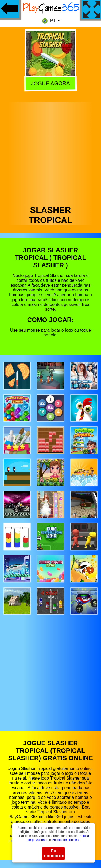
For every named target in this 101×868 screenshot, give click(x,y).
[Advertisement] (50, 152)
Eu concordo (54, 853)
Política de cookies (65, 840)
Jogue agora (50, 83)
